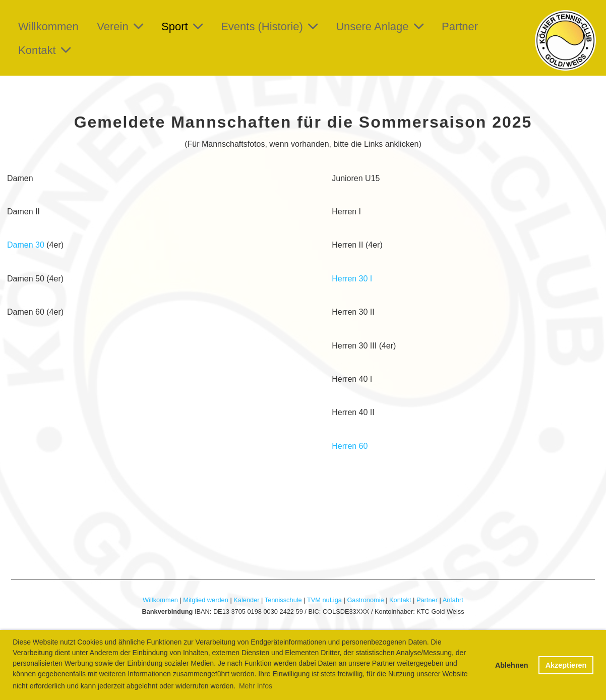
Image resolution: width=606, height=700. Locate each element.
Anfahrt (453, 600)
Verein (120, 26)
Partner (460, 26)
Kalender (246, 600)
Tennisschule (283, 600)
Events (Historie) (269, 26)
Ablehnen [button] (512, 665)
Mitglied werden (206, 600)
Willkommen (48, 26)
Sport (182, 26)
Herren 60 (350, 446)
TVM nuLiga (324, 600)
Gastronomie (365, 600)
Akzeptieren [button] (566, 665)
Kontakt (44, 50)
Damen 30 (26, 245)
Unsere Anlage (379, 26)
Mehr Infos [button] (256, 686)
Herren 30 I (352, 279)
